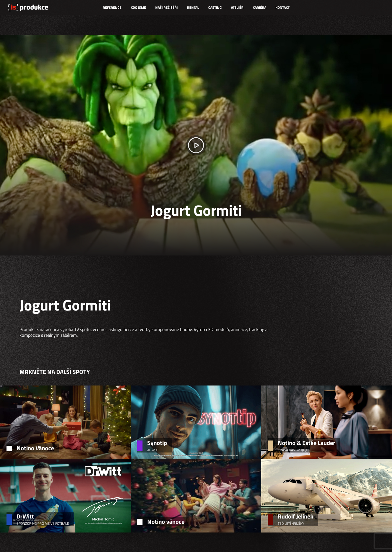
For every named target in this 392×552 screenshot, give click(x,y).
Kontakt (282, 7)
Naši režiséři (166, 7)
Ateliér (237, 7)
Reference (112, 7)
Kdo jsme (138, 7)
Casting (215, 7)
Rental (193, 7)
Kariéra (259, 7)
